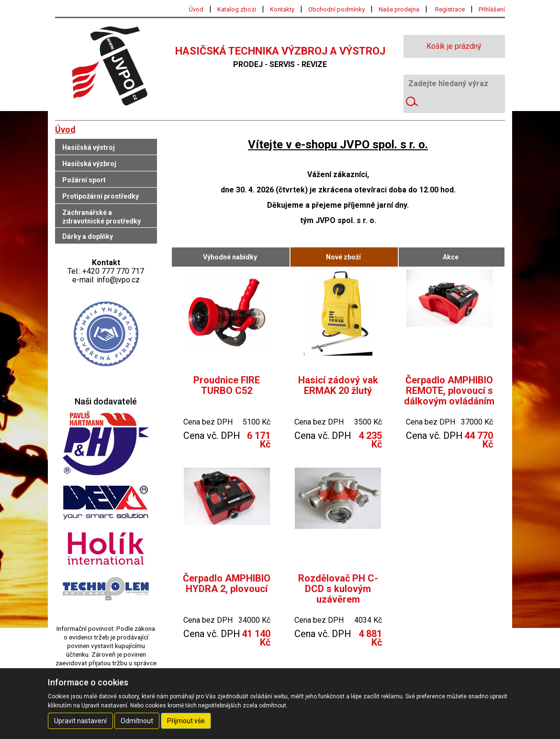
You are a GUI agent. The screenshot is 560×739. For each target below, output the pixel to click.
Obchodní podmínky (336, 9)
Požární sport (84, 180)
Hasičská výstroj (89, 147)
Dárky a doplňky (88, 236)
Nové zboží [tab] (343, 257)
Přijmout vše (186, 721)
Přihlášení (492, 9)
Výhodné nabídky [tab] (230, 257)
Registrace (450, 9)
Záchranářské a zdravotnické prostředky (101, 217)
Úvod (196, 9)
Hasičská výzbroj (89, 164)
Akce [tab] (451, 257)
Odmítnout (137, 721)
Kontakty (282, 9)
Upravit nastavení (80, 721)
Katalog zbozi (237, 9)
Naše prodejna (399, 9)
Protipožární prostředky (101, 196)
